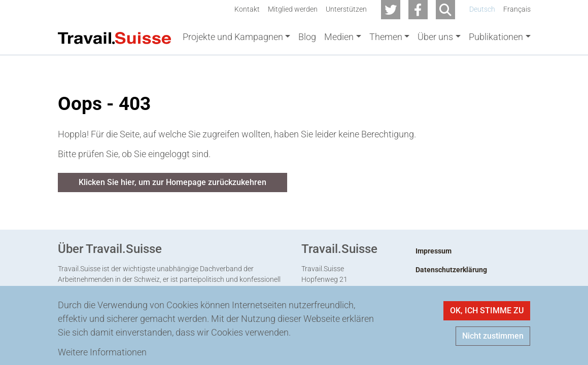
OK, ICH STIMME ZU (487, 311)
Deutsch (482, 9)
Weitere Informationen (102, 352)
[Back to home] (115, 37)
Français (517, 9)
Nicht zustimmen (493, 336)
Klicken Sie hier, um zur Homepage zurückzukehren (172, 184)
